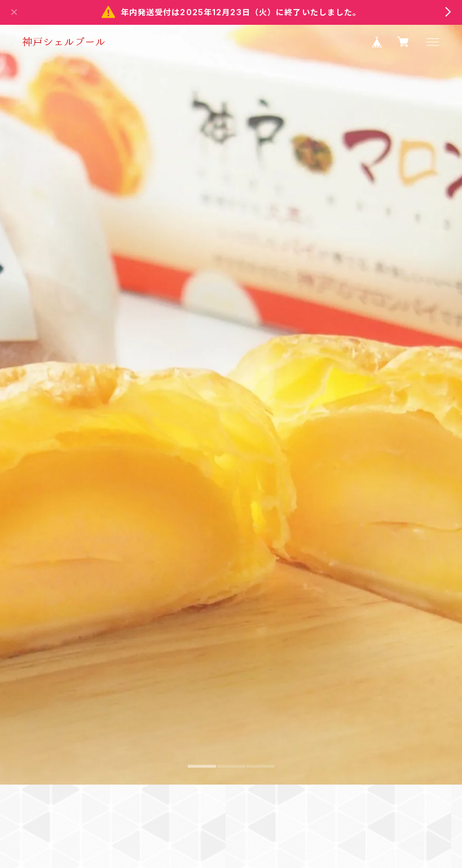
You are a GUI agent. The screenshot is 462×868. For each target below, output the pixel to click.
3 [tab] (261, 841)
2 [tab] (231, 841)
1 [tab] (202, 841)
